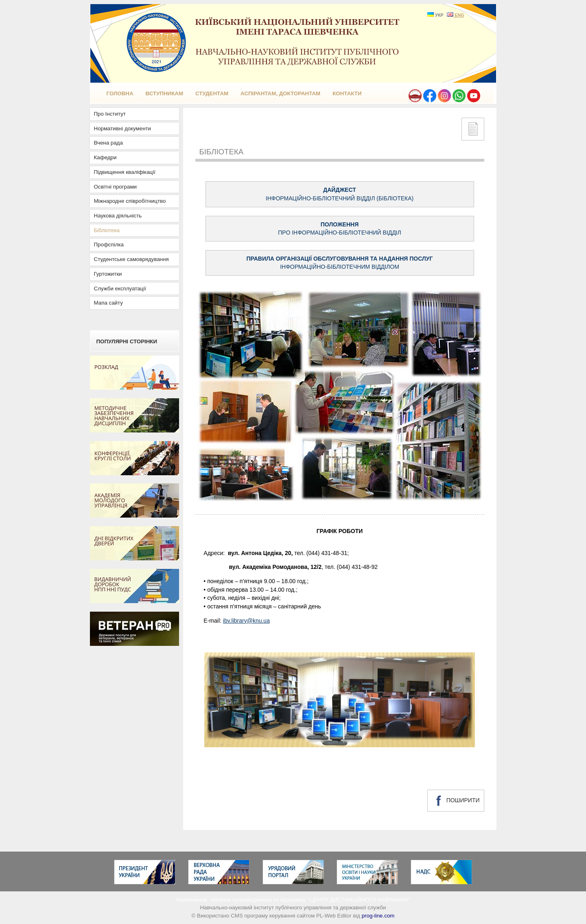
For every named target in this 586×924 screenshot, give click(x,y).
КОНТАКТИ (347, 93)
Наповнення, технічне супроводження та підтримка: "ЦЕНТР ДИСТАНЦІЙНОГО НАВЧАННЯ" (293, 900)
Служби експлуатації (120, 289)
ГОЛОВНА (120, 93)
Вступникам (165, 93)
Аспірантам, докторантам (280, 93)
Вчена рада (108, 143)
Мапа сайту (108, 303)
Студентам (212, 93)
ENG (455, 15)
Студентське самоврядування (131, 259)
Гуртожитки (108, 274)
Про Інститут (110, 114)
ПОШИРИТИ (456, 801)
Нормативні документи (123, 128)
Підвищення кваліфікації (125, 172)
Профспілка (109, 245)
